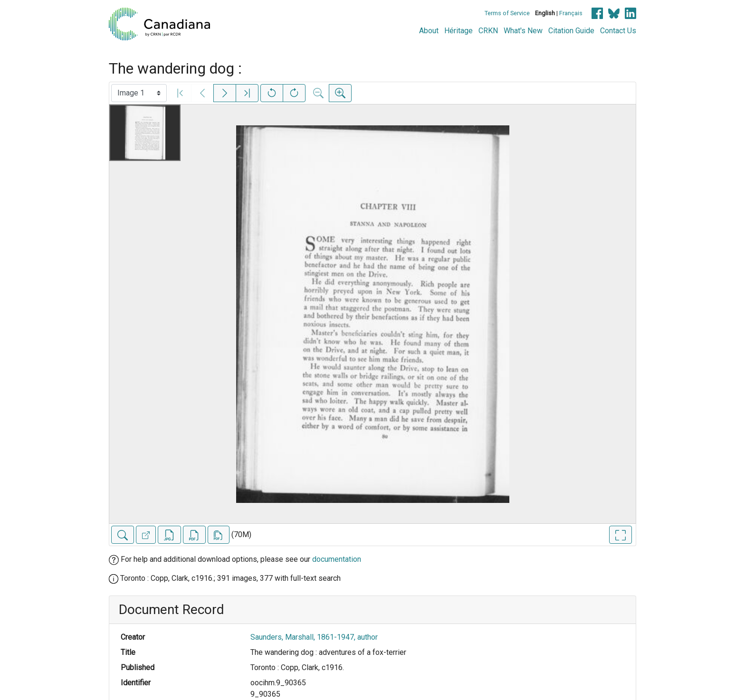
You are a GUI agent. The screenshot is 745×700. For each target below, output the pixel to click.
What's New (523, 31)
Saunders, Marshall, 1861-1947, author (314, 637)
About (429, 31)
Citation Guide (571, 31)
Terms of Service (507, 13)
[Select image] (139, 93)
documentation (337, 559)
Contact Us (618, 31)
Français (571, 13)
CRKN (488, 31)
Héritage (458, 31)
